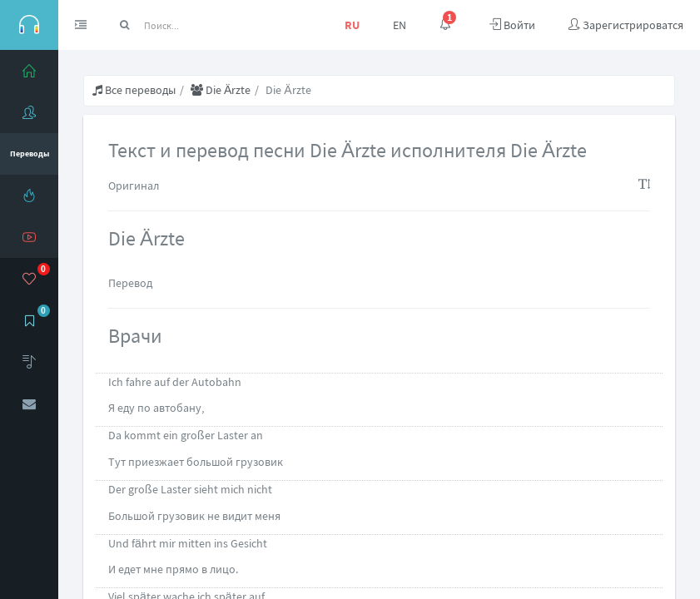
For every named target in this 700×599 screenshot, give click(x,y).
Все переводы (134, 90)
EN (400, 25)
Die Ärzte (221, 90)
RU (352, 25)
